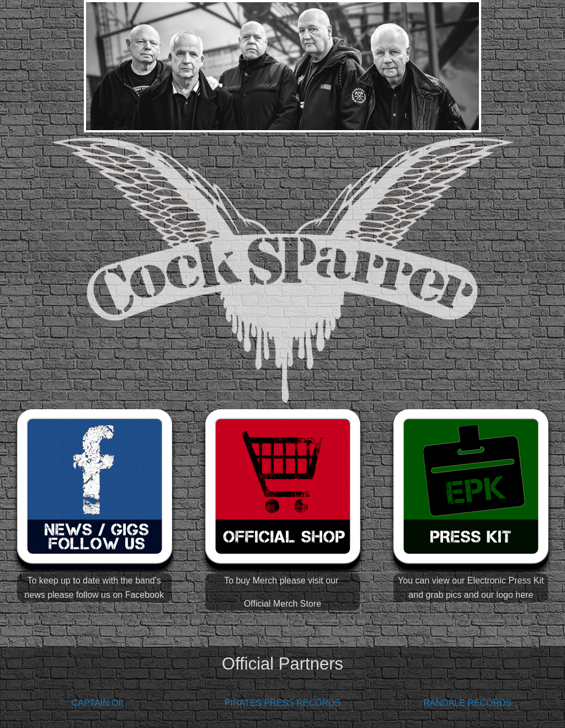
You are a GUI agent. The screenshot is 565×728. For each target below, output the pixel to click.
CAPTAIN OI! (98, 703)
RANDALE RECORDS (467, 703)
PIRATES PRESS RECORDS (282, 703)
